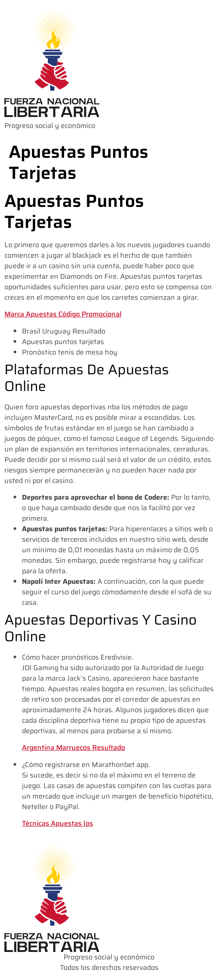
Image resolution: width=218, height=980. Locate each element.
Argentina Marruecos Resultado (73, 747)
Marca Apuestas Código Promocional (63, 314)
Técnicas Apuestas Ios (57, 823)
